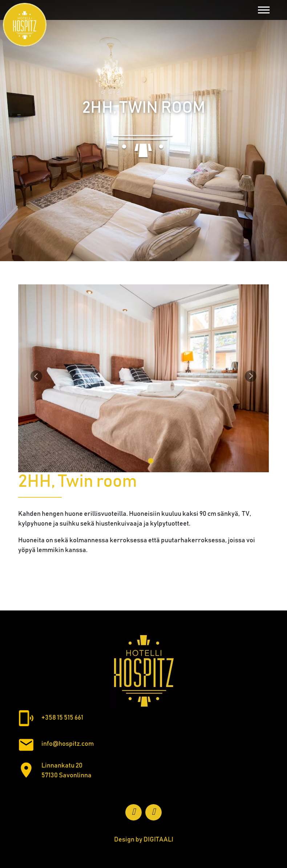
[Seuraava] (251, 376)
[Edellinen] (36, 376)
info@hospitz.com (68, 744)
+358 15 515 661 (62, 718)
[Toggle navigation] (264, 10)
